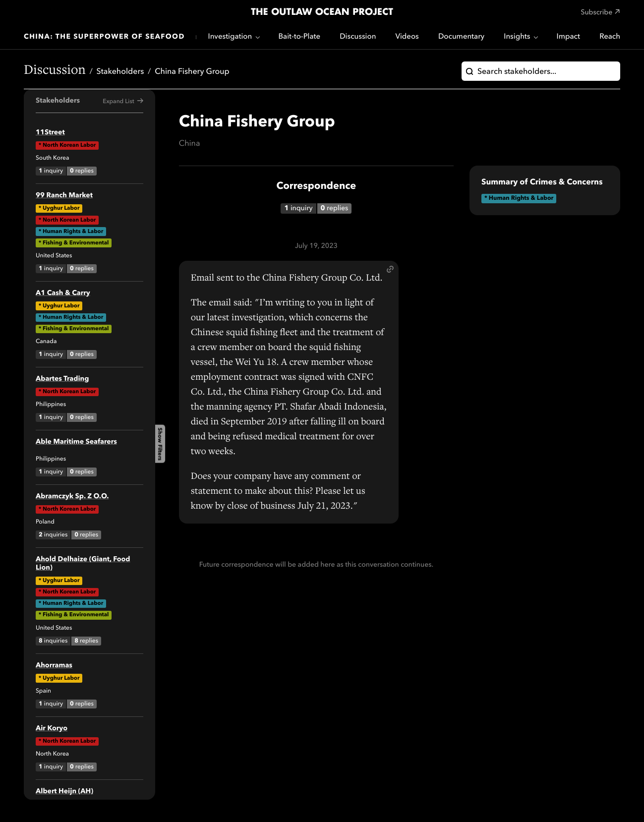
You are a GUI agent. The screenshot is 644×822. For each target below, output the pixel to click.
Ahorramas (54, 666)
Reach (610, 37)
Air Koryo (52, 729)
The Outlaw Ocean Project (322, 12)
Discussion (358, 37)
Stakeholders (120, 72)
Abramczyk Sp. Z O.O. (72, 497)
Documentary (461, 37)
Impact (568, 37)
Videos (407, 37)
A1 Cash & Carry (63, 294)
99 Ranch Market (64, 196)
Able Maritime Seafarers (76, 442)
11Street (50, 133)
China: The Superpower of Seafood (104, 37)
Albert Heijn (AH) (64, 792)
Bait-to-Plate (299, 37)
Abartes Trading (62, 379)
